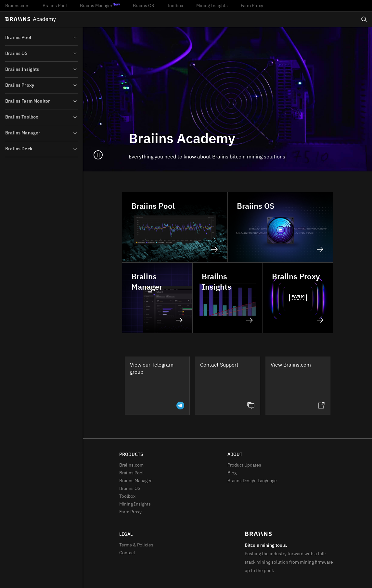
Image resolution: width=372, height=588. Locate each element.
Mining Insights (212, 6)
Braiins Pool (55, 6)
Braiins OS (143, 6)
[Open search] (364, 19)
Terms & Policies (136, 545)
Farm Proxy (252, 6)
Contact (127, 553)
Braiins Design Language (252, 481)
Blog (232, 473)
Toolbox (175, 6)
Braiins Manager (100, 6)
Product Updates (244, 465)
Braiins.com (17, 6)
